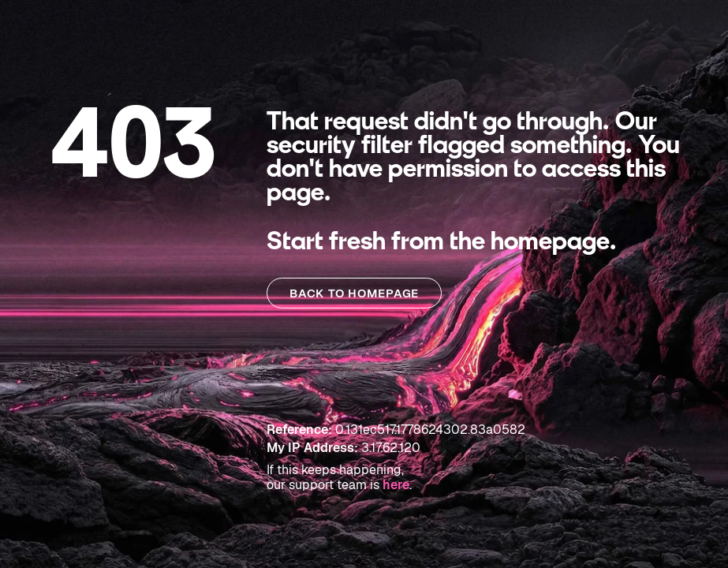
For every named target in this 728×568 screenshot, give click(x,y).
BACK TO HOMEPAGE (354, 293)
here (396, 485)
